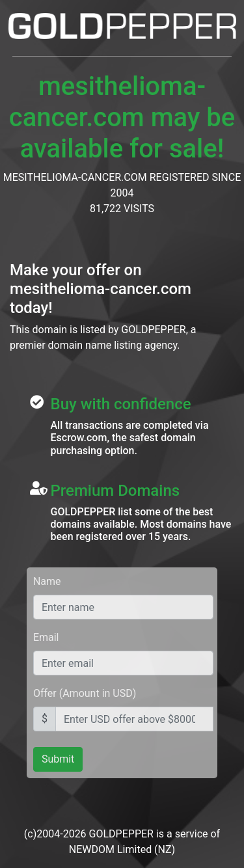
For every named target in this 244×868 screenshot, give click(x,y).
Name (47, 581)
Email (46, 637)
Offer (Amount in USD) (85, 693)
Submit (58, 759)
